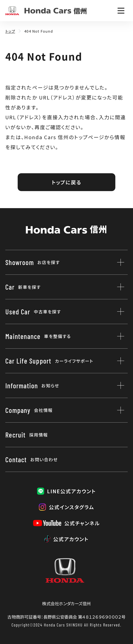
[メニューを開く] (121, 11)
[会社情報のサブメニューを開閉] (119, 410)
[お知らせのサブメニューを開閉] (119, 385)
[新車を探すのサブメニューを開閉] (119, 287)
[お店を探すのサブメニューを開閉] (119, 262)
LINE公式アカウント (71, 491)
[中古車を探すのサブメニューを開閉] (119, 311)
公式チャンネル (82, 523)
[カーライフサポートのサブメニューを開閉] (119, 361)
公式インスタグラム (71, 507)
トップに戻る (67, 182)
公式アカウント (71, 539)
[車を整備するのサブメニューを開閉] (119, 336)
